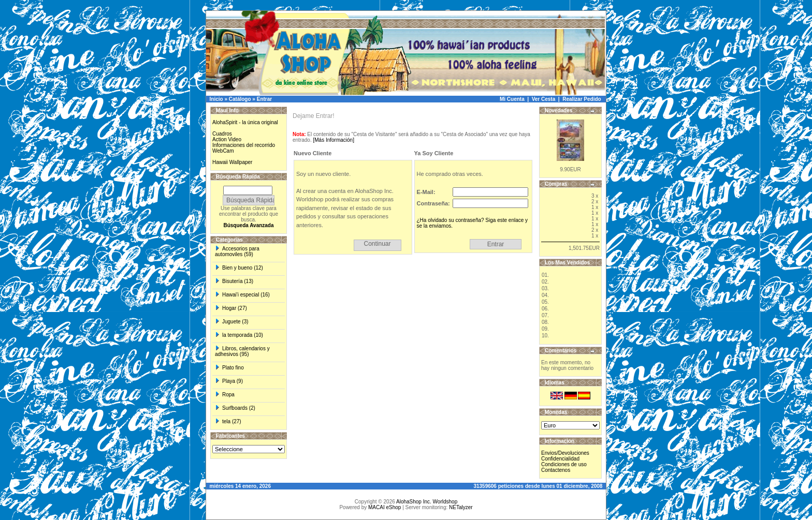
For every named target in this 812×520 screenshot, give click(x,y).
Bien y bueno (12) (239, 268)
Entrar (264, 99)
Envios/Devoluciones (565, 453)
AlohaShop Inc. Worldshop (427, 502)
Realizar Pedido (582, 99)
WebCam (223, 151)
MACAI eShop (385, 507)
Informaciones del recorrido (244, 145)
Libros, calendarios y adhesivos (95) (242, 351)
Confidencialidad (560, 459)
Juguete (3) (232, 322)
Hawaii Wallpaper (232, 162)
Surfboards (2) (235, 408)
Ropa (225, 395)
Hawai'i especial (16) (242, 295)
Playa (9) (229, 381)
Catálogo (240, 99)
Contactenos (556, 470)
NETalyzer (461, 507)
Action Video (227, 139)
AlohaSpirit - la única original (245, 122)
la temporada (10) (239, 335)
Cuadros (222, 134)
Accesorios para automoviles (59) (237, 251)
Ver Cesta (544, 99)
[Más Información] (333, 140)
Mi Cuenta (512, 99)
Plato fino (229, 368)
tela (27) (228, 421)
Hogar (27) (231, 308)
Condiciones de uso (564, 464)
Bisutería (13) (234, 281)
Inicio (216, 99)
